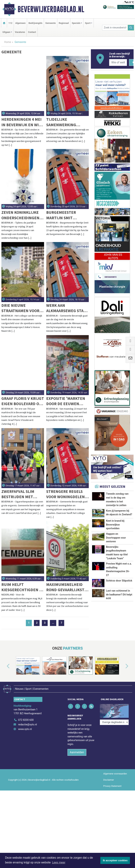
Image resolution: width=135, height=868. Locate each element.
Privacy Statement (112, 784)
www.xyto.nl (25, 727)
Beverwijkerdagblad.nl (51, 9)
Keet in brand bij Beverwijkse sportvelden (115, 525)
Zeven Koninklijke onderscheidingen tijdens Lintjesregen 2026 (20, 215)
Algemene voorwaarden (115, 772)
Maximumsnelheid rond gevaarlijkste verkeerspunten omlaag (66, 587)
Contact (32, 32)
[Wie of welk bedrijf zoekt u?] (118, 62)
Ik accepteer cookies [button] (115, 860)
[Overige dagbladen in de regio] (114, 710)
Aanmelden (77, 750)
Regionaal (64, 23)
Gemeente (51, 23)
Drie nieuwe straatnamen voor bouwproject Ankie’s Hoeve (20, 308)
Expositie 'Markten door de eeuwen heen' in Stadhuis (66, 401)
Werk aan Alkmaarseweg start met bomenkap (67, 308)
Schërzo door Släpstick (119, 581)
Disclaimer (109, 778)
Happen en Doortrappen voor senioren (116, 538)
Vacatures (20, 32)
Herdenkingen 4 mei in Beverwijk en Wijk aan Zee (22, 122)
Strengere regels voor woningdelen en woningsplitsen (66, 494)
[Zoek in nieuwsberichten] (115, 28)
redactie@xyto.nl (28, 723)
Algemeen (20, 23)
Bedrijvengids (35, 23)
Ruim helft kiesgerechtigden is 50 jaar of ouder (22, 587)
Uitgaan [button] (6, 32)
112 (10, 23)
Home (8, 42)
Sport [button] (88, 23)
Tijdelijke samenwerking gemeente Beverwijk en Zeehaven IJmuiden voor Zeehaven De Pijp (67, 122)
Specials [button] (76, 23)
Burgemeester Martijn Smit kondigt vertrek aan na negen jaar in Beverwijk (67, 215)
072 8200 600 (26, 718)
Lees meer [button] (59, 862)
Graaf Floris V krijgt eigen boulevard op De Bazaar (23, 401)
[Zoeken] (131, 28)
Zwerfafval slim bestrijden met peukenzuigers (18, 494)
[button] (4, 666)
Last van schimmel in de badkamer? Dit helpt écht (119, 595)
